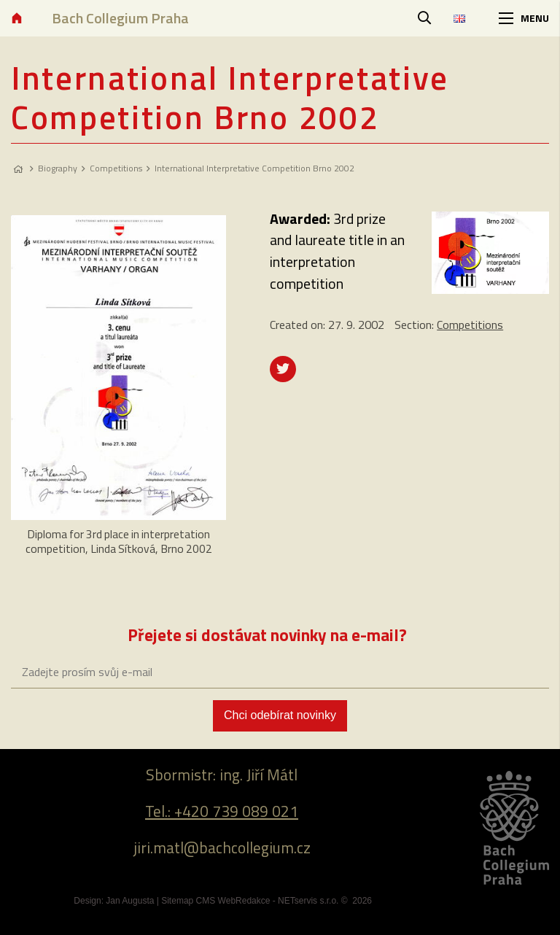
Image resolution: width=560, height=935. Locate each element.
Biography (58, 168)
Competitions (116, 168)
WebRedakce (244, 901)
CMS (206, 901)
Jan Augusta (130, 901)
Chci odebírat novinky (280, 715)
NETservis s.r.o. (308, 901)
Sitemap (177, 901)
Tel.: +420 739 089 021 (222, 811)
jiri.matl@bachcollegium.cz (222, 847)
